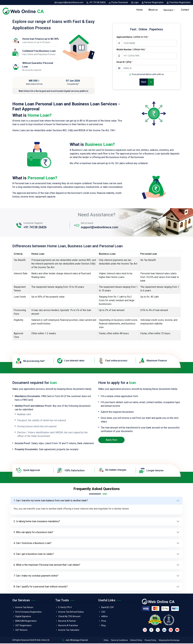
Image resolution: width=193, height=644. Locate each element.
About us (153, 10)
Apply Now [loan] (111, 440)
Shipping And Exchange (169, 641)
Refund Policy (136, 641)
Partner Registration (153, 2)
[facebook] (151, 630)
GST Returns (21, 631)
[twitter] (158, 630)
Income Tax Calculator (69, 631)
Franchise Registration (179, 2)
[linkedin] (164, 630)
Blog (103, 626)
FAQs (106, 641)
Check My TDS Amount (69, 617)
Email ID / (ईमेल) (125, 63)
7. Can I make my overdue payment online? (36, 576)
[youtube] (177, 630)
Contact (185, 10)
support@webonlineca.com (69, 2)
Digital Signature (23, 617)
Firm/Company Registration (29, 612)
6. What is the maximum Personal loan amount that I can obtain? (47, 565)
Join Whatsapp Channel (75, 641)
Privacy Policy (150, 641)
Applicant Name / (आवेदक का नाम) (133, 38)
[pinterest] (171, 630)
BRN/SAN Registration (26, 622)
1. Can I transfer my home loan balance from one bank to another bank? (51, 501)
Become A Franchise (68, 626)
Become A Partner (67, 622)
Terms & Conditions (119, 641)
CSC (103, 612)
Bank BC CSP (108, 608)
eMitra (104, 617)
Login (135, 2)
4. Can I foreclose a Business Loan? (32, 544)
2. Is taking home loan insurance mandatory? (37, 522)
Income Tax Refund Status (71, 612)
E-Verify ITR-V (65, 608)
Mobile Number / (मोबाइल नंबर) (131, 50)
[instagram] (145, 630)
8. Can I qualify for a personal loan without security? (41, 587)
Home (139, 10)
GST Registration (23, 626)
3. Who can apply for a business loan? (33, 533)
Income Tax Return (24, 608)
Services (168, 10)
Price (104, 622)
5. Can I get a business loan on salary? (34, 555)
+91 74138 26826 (96, 2)
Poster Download (118, 2)
